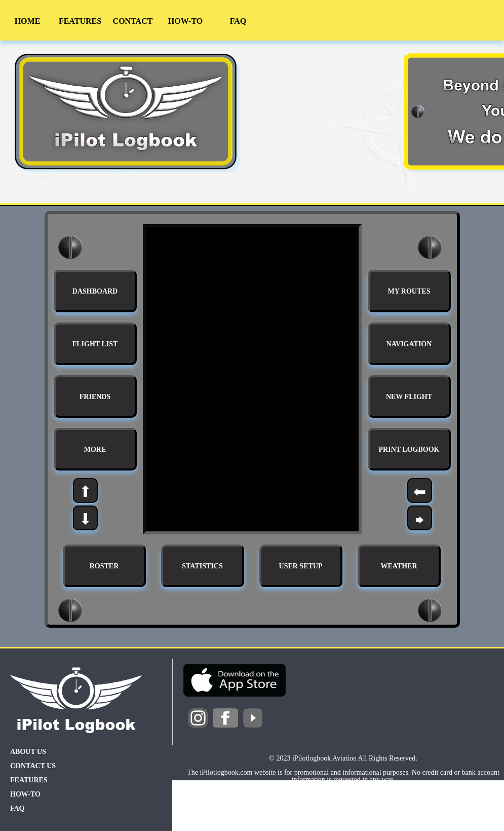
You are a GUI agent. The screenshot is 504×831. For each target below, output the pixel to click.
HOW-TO (185, 21)
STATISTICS (202, 566)
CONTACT (133, 21)
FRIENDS (95, 397)
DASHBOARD (95, 291)
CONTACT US (33, 766)
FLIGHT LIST (95, 344)
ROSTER (104, 566)
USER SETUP (301, 566)
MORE (95, 449)
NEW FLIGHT (409, 397)
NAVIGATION (409, 344)
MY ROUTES (409, 291)
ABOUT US (28, 752)
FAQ (238, 21)
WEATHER (399, 566)
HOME (28, 21)
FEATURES (80, 21)
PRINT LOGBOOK (409, 449)
